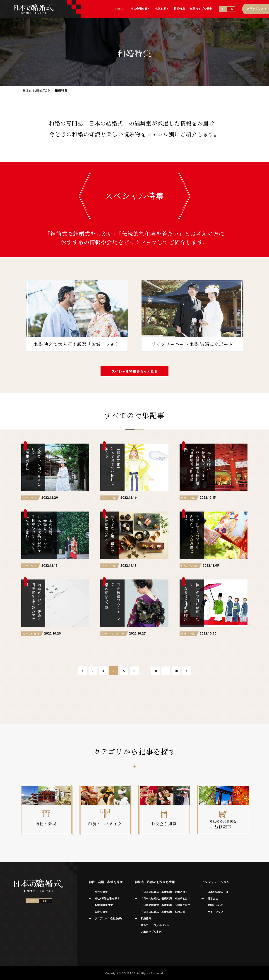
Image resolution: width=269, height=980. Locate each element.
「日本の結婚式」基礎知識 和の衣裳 (163, 912)
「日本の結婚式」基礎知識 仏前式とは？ (165, 905)
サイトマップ (215, 912)
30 (176, 671)
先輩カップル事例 (151, 932)
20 (166, 671)
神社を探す (101, 892)
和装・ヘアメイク (113, 634)
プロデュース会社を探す (109, 918)
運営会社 (213, 898)
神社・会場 (30, 498)
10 (155, 671)
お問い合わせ (215, 905)
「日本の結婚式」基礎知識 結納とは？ (164, 892)
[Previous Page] (82, 671)
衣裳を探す (101, 912)
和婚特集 (146, 918)
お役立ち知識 (189, 566)
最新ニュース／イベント (155, 925)
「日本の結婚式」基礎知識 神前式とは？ (165, 898)
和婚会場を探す (104, 905)
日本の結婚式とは (218, 892)
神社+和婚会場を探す (107, 898)
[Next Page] (187, 671)
